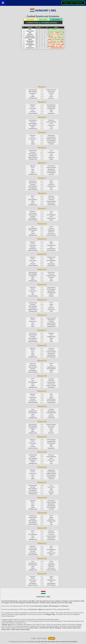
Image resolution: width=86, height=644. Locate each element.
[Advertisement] (42, 70)
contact (52, 638)
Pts (37, 27)
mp (39, 27)
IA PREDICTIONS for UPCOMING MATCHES (43, 23)
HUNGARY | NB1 (43, 10)
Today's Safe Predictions (73, 3)
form (56, 27)
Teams (30, 27)
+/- (47, 27)
